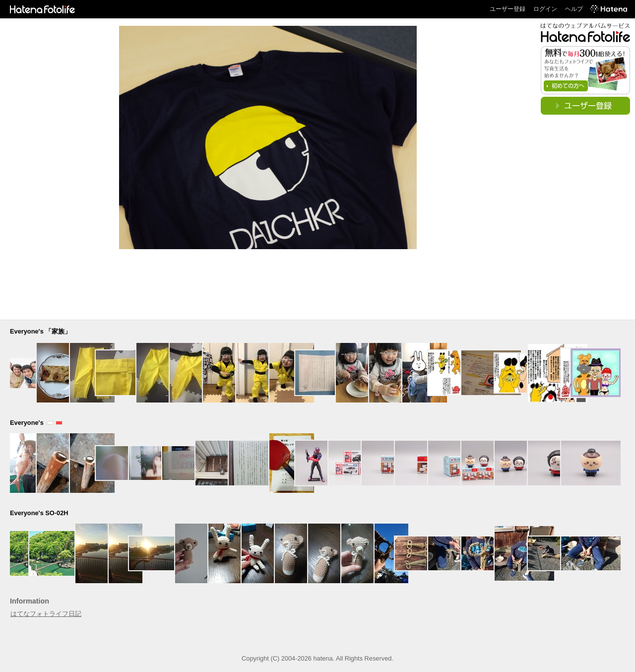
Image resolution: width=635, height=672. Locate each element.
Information (30, 601)
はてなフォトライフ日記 (46, 614)
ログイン (545, 9)
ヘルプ (574, 9)
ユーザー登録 (508, 9)
